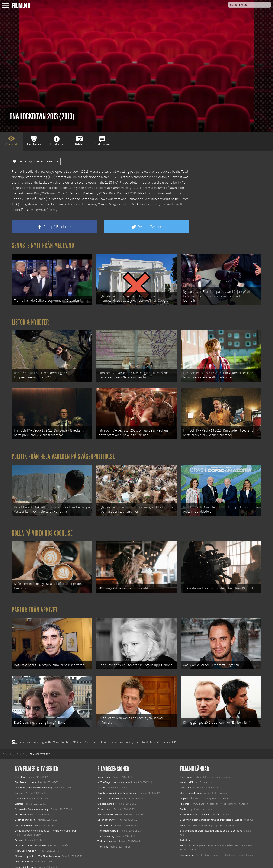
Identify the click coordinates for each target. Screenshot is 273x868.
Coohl (183, 803)
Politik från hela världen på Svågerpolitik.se (63, 454)
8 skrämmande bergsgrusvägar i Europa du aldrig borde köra (212, 824)
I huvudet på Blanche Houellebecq (33, 781)
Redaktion (185, 781)
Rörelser (19, 786)
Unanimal (20, 792)
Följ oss (184, 792)
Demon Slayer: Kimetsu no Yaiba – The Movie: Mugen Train (46, 824)
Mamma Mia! (104, 770)
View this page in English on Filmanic (36, 162)
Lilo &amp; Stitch (24, 855)
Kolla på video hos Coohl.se (42, 529)
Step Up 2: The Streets (109, 792)
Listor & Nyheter (30, 321)
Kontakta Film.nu (189, 776)
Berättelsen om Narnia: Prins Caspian (117, 786)
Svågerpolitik (187, 848)
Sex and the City (106, 813)
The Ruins (103, 840)
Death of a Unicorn (25, 813)
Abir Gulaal (21, 808)
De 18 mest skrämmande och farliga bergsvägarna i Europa (211, 813)
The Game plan (105, 819)
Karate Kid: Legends (26, 860)
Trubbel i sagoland (107, 835)
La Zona (102, 781)
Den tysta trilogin (24, 819)
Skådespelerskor (106, 797)
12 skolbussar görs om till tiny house (199, 808)
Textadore (185, 833)
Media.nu (185, 839)
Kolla (183, 819)
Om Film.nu (186, 770)
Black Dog (20, 770)
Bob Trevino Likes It (25, 776)
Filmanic (184, 797)
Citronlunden (105, 803)
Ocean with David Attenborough (32, 803)
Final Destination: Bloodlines (30, 839)
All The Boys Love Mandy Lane (114, 776)
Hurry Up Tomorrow (26, 844)
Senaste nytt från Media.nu (43, 245)
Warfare (19, 797)
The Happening (106, 829)
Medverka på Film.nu (191, 786)
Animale (19, 833)
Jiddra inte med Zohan (110, 808)
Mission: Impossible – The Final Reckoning (38, 850)
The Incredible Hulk (108, 824)
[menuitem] (7, 748)
